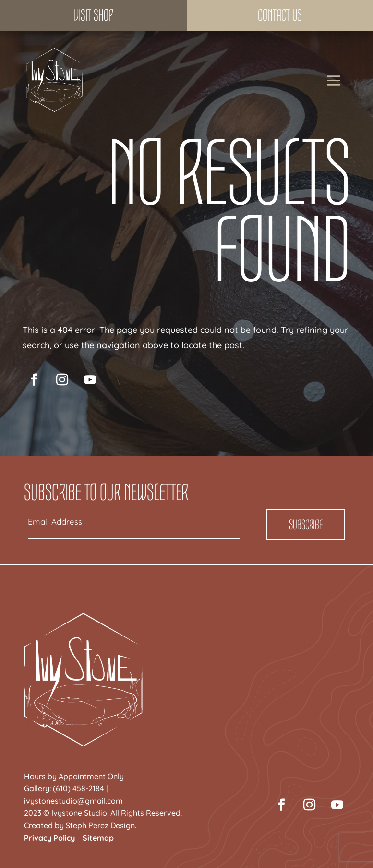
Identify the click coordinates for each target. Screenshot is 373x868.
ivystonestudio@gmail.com (73, 801)
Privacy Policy (49, 838)
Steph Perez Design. (101, 825)
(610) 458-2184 (78, 788)
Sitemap (98, 838)
